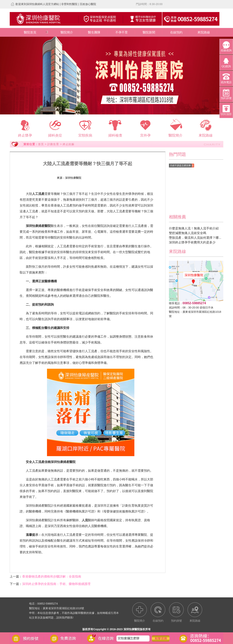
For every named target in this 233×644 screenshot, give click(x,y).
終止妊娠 (69, 144)
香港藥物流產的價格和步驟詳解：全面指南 (52, 576)
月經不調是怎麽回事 (180, 166)
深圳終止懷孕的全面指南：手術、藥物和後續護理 (56, 584)
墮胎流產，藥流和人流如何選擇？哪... (195, 238)
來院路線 (204, 32)
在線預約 (176, 32)
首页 (41, 144)
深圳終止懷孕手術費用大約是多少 (192, 242)
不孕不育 (122, 32)
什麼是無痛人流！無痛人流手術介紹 (194, 228)
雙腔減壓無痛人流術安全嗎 (188, 233)
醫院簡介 (67, 32)
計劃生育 (53, 144)
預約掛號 (110, 178)
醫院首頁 (30, 32)
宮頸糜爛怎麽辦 (129, 638)
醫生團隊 (94, 32)
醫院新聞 (149, 32)
